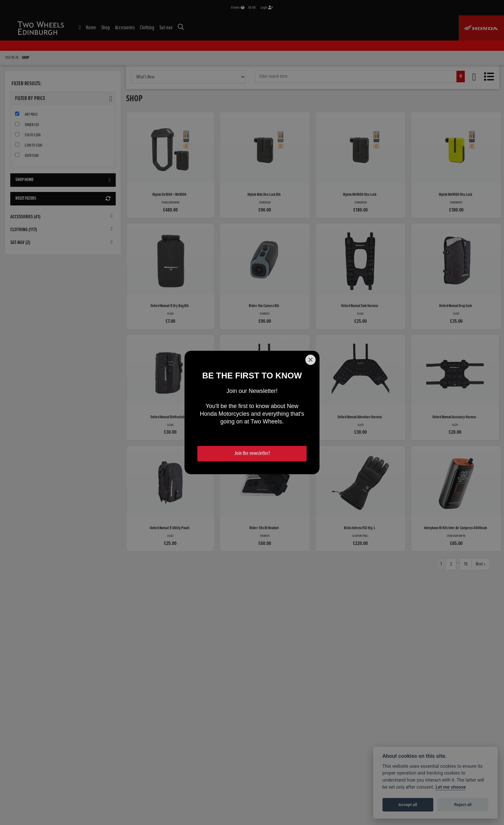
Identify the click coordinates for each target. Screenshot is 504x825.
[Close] (310, 360)
